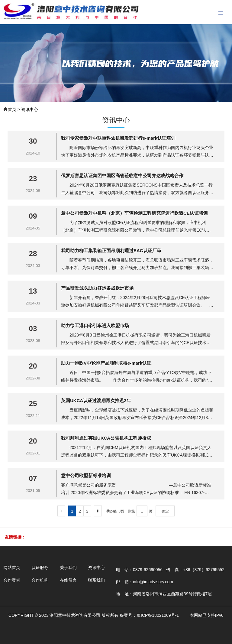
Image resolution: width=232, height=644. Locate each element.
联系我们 (96, 580)
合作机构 (40, 580)
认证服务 (40, 568)
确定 (165, 511)
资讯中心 (30, 109)
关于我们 (68, 568)
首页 (12, 109)
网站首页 (12, 568)
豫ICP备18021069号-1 (158, 615)
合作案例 (12, 580)
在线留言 (68, 580)
